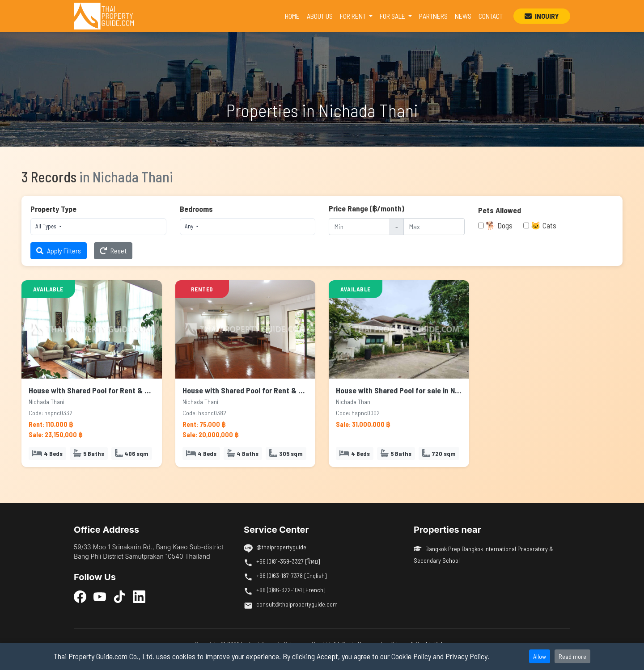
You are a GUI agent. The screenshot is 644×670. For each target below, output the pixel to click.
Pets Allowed (500, 210)
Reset (113, 251)
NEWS (463, 16)
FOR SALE (393, 16)
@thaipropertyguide (281, 547)
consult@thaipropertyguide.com (297, 604)
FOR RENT (354, 16)
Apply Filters (59, 251)
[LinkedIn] (139, 596)
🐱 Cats (544, 225)
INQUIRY (542, 16)
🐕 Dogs (499, 225)
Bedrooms (196, 209)
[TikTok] (119, 596)
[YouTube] (100, 596)
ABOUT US (320, 16)
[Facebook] (80, 596)
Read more (572, 656)
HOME (294, 15)
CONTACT (491, 16)
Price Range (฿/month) (366, 208)
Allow (540, 656)
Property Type (53, 209)
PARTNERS (433, 16)
